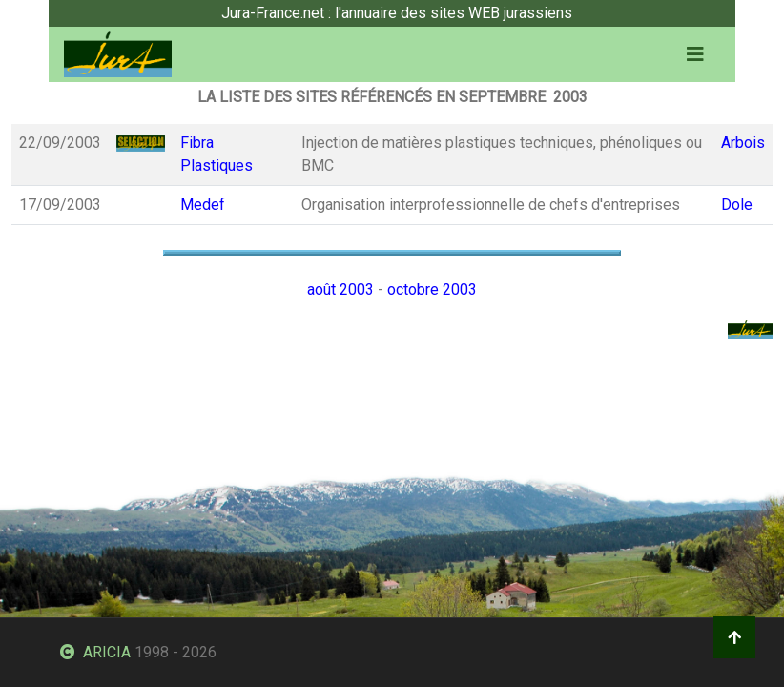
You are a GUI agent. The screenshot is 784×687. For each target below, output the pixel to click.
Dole (737, 205)
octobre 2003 (432, 290)
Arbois (743, 143)
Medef (203, 205)
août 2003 (340, 290)
